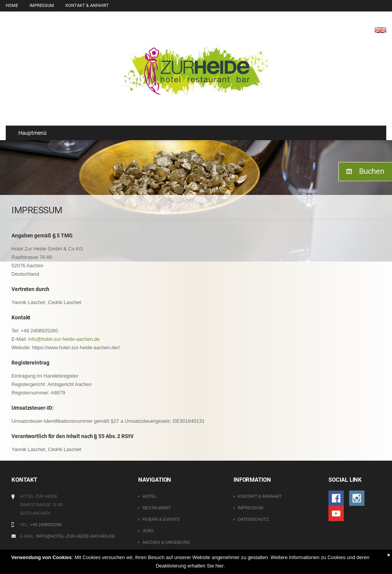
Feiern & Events (161, 519)
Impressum (42, 6)
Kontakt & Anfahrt (87, 6)
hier (220, 566)
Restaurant (157, 508)
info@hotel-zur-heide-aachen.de (64, 339)
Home (12, 6)
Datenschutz (253, 519)
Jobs (148, 531)
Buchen (372, 171)
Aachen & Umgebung (166, 542)
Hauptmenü (29, 133)
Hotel (149, 496)
